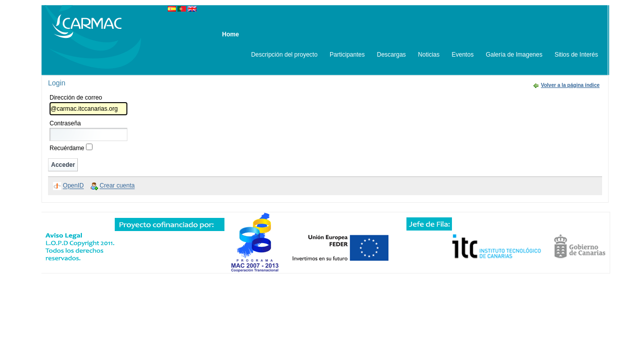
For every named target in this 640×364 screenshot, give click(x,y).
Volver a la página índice (570, 85)
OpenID (73, 186)
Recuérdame (67, 148)
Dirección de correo (76, 98)
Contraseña (65, 123)
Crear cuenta (117, 186)
